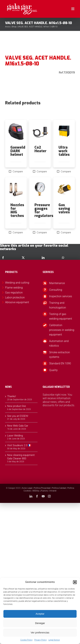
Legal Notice (54, 640)
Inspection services (61, 296)
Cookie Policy (26, 640)
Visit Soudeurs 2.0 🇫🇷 (19, 445)
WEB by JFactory (40, 491)
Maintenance (57, 283)
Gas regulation (14, 293)
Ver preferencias (40, 632)
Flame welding (14, 288)
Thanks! (12, 396)
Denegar (40, 623)
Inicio (8, 27)
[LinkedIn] (43, 258)
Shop (14, 27)
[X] (23, 258)
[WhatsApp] (63, 258)
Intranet (53, 491)
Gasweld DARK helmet (18, 151)
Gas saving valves (64, 209)
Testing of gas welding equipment (61, 316)
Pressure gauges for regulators (44, 210)
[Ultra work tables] (64, 133)
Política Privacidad (42, 488)
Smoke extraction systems (60, 355)
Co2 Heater (40, 149)
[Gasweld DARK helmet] (16, 133)
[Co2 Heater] (40, 133)
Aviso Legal (27, 488)
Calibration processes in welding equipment (62, 330)
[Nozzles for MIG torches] (16, 190)
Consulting (56, 290)
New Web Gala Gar (18, 426)
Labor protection (15, 297)
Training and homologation (58, 305)
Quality (53, 370)
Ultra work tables (64, 151)
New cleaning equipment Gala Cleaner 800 (21, 457)
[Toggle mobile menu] (73, 9)
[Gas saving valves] (64, 190)
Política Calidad (59, 488)
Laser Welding (15, 436)
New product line (17, 406)
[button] (75, 582)
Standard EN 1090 (60, 363)
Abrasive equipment (17, 302)
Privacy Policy (41, 640)
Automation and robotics (59, 343)
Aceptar (40, 614)
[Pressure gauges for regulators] (40, 190)
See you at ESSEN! (18, 416)
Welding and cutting (17, 283)
